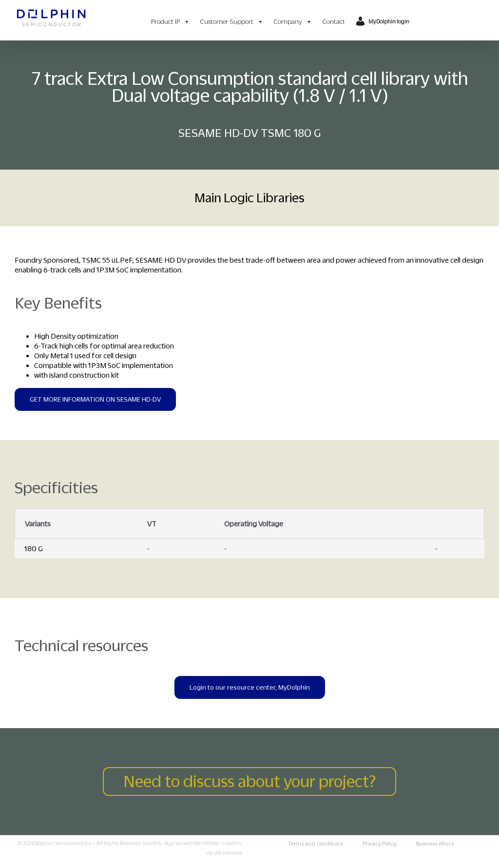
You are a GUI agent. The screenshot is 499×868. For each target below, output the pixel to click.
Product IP (171, 22)
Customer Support (232, 22)
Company (293, 22)
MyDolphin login (389, 21)
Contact (334, 22)
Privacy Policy (380, 844)
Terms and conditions (316, 844)
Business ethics (435, 844)
